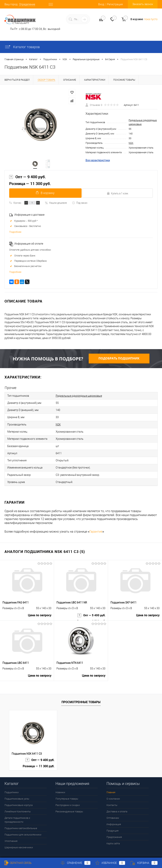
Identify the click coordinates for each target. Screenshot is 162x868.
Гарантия (96, 523)
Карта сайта (113, 835)
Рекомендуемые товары (69, 803)
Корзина (144, 863)
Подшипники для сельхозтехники (23, 826)
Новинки (60, 783)
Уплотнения (11, 832)
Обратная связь (18, 863)
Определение (27, 4)
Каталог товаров (22, 47)
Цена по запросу (40, 608)
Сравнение (76, 863)
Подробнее (15, 234)
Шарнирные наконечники (19, 839)
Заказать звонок (143, 4)
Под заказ (80, 204)
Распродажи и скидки (68, 796)
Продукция (112, 822)
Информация (114, 815)
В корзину (45, 194)
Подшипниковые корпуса (19, 796)
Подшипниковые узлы (17, 790)
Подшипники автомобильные (21, 819)
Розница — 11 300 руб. (30, 185)
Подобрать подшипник (119, 360)
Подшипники (12, 783)
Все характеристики (98, 161)
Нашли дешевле (56, 204)
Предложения (114, 828)
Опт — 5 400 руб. (91, 608)
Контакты (112, 796)
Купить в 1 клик (117, 195)
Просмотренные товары (81, 693)
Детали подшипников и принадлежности (17, 811)
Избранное (110, 863)
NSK (131, 144)
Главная (111, 783)
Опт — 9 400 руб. (28, 178)
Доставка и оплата (117, 803)
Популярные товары (67, 790)
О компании (113, 790)
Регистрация (115, 4)
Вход (101, 4)
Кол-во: (18, 204)
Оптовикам (113, 809)
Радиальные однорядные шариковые (79, 397)
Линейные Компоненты (18, 803)
